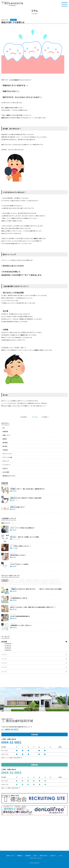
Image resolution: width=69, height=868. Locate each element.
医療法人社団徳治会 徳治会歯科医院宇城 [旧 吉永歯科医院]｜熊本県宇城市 (12, 3)
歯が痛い (5, 446)
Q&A (35, 856)
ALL (4, 428)
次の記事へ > (45, 417)
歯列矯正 (5, 443)
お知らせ (5, 468)
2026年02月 (8, 648)
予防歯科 (5, 450)
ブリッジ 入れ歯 (7, 457)
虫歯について (6, 435)
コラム (61, 856)
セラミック (6, 461)
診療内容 (28, 856)
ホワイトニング (7, 454)
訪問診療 (5, 431)
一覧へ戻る (34, 417)
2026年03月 (8, 646)
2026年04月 (8, 644)
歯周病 (5, 439)
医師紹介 (20, 856)
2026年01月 (8, 650)
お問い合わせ (44, 856)
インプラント (6, 465)
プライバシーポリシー (36, 858)
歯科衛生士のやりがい (9, 476)
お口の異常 (6, 472)
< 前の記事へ (24, 417)
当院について (10, 856)
